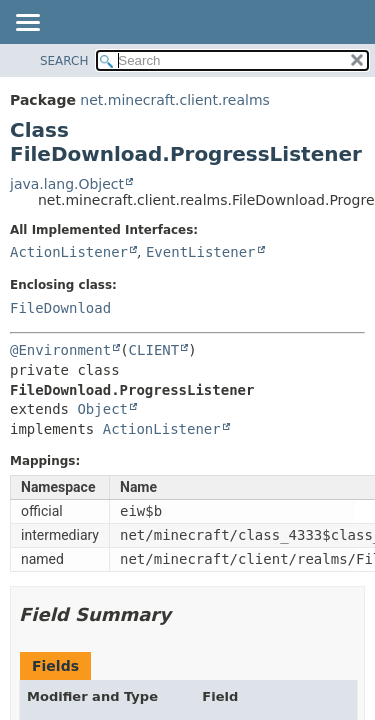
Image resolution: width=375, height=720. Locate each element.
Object (102, 409)
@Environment (60, 350)
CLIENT (154, 350)
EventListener (201, 252)
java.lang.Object (67, 184)
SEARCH (64, 61)
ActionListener (69, 252)
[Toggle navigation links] (27, 24)
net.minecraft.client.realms (174, 100)
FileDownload (60, 308)
